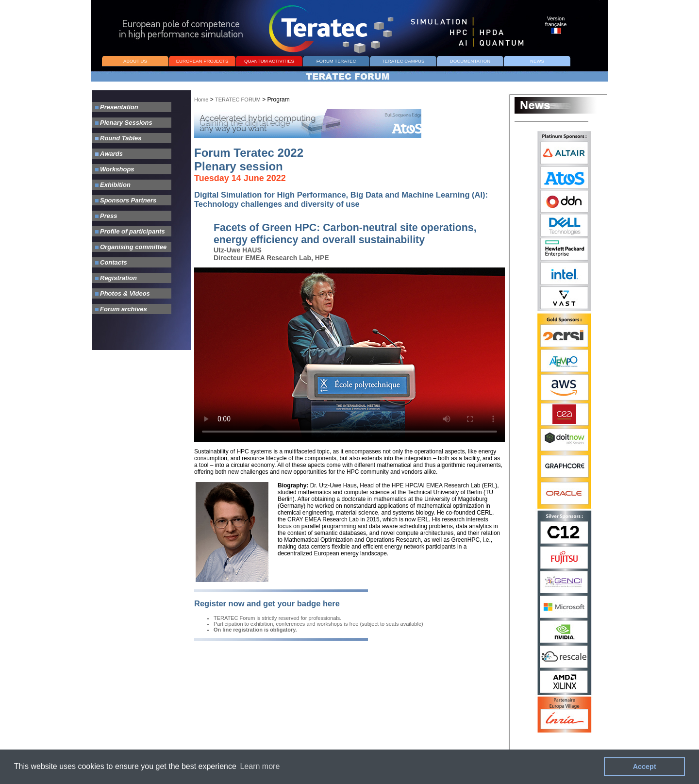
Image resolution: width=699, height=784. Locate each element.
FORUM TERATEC (336, 61)
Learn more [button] (260, 766)
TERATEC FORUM (238, 100)
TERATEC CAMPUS (403, 61)
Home (201, 100)
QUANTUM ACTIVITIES (269, 61)
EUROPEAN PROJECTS (202, 61)
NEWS (537, 61)
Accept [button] (645, 767)
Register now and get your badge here (267, 603)
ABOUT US (135, 61)
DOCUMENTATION (470, 61)
